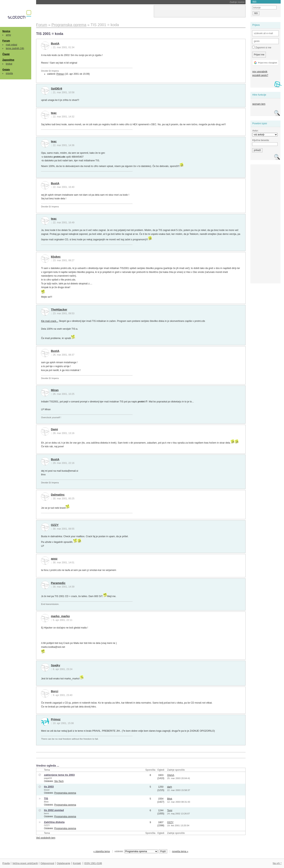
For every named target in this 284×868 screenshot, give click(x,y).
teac (54, 113)
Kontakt (77, 863)
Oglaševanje (63, 863)
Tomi (170, 810)
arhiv (8, 35)
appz (54, 559)
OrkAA (171, 775)
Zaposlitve (8, 60)
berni (46, 813)
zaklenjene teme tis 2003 (59, 775)
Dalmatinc (58, 495)
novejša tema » (180, 851)
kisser (47, 790)
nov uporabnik (260, 72)
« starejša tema (101, 851)
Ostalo (6, 70)
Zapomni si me (262, 47)
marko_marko (60, 616)
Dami (54, 429)
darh (170, 787)
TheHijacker (59, 310)
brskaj (9, 64)
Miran (55, 390)
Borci (55, 691)
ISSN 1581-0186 (93, 863)
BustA (55, 43)
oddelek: (136, 851)
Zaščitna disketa (54, 822)
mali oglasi (12, 45)
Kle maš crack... (50, 321)
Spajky (56, 665)
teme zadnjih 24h (15, 48)
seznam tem (259, 104)
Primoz (60, 74)
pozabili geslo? (260, 75)
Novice (6, 31)
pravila (9, 73)
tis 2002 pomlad (54, 810)
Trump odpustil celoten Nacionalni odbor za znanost (75, 2)
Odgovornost (47, 863)
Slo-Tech (59, 781)
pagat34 (48, 778)
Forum (6, 41)
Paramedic (58, 583)
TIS (46, 798)
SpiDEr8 (57, 89)
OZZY (55, 525)
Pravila (6, 863)
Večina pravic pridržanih (25, 863)
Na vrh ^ (277, 863)
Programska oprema (65, 793)
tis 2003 (49, 787)
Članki (6, 54)
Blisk (46, 802)
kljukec (56, 257)
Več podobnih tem (46, 838)
